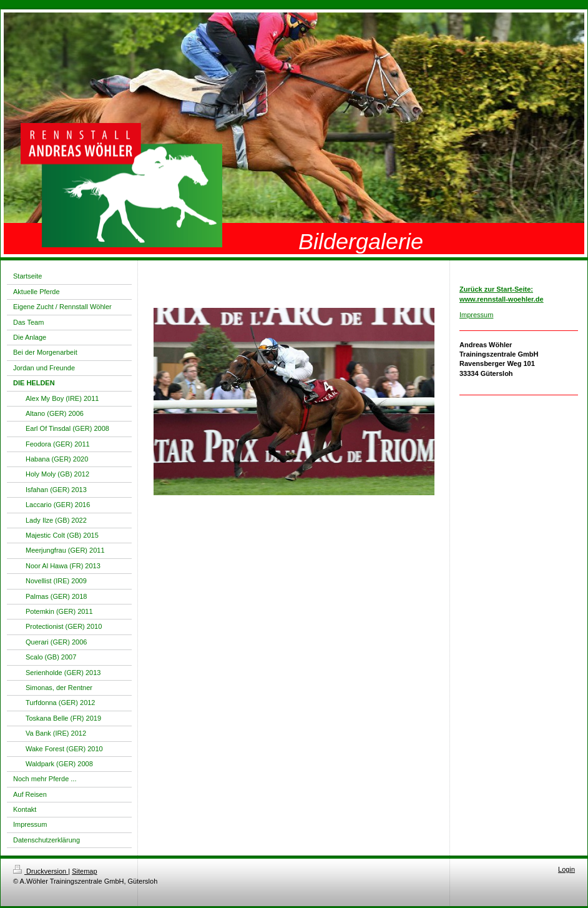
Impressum (476, 315)
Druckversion (41, 871)
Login (566, 869)
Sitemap (84, 871)
